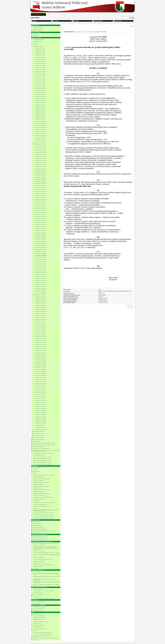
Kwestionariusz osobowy (39, 566)
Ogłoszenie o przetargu (38, 477)
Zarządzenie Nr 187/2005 (40, 291)
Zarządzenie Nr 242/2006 (40, 400)
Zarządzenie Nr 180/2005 (40, 276)
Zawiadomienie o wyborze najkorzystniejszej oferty (44, 503)
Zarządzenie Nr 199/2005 (40, 316)
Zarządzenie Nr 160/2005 (40, 239)
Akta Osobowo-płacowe (38, 627)
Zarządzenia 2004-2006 (39, 47)
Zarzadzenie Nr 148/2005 (40, 216)
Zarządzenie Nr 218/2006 (40, 351)
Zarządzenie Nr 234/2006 (40, 384)
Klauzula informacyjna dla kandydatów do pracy (43, 565)
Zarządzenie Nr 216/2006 (40, 347)
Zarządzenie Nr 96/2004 (40, 113)
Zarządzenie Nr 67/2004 (40, 61)
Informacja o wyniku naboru (39, 545)
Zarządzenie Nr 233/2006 (40, 382)
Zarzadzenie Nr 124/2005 (40, 171)
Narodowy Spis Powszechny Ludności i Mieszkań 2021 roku (46, 638)
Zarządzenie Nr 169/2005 (40, 254)
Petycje (35, 640)
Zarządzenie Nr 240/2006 (40, 396)
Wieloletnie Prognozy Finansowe (40, 529)
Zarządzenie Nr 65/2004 (40, 59)
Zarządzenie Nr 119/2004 (40, 161)
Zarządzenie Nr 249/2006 (40, 415)
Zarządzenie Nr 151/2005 (40, 223)
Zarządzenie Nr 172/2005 (40, 260)
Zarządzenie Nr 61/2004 (40, 51)
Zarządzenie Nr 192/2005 (40, 301)
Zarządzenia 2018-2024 (39, 438)
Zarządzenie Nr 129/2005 (40, 181)
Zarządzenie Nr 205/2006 (40, 328)
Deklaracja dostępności (38, 614)
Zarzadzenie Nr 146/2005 (40, 212)
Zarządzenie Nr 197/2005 (40, 311)
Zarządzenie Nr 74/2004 (40, 74)
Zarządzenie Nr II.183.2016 (41, 429)
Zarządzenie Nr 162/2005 (40, 243)
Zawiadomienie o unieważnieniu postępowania (43, 497)
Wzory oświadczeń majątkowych (40, 540)
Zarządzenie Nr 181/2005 (40, 278)
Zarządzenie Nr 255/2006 (40, 427)
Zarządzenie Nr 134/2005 (40, 192)
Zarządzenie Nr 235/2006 (40, 386)
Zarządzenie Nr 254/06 (40, 425)
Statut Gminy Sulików (38, 41)
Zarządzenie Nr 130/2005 (40, 183)
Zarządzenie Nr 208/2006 (40, 332)
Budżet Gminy (36, 522)
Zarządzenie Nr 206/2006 (40, 330)
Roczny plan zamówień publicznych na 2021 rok (43, 513)
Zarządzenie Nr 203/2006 (40, 324)
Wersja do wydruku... (129, 305)
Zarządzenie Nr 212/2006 (40, 340)
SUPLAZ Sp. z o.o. (37, 596)
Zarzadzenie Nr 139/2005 (40, 200)
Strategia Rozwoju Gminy (39, 39)
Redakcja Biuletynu (37, 623)
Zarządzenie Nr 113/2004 (40, 148)
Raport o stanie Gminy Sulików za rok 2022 (42, 464)
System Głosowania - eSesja (39, 455)
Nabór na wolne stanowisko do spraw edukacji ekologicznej (46, 543)
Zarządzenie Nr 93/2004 (40, 107)
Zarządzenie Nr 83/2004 (40, 88)
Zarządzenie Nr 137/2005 (40, 198)
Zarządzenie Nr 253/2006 (40, 423)
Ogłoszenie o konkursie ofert (39, 495)
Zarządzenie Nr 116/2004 (40, 154)
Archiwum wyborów (38, 572)
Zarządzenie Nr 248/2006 (40, 413)
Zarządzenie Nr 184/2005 (40, 285)
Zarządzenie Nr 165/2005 (40, 245)
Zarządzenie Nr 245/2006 (40, 407)
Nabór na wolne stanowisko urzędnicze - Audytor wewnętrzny (46, 553)
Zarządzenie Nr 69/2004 (40, 65)
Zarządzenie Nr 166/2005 (40, 247)
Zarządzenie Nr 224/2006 (40, 363)
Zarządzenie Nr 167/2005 (40, 249)
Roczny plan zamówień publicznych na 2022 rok (43, 515)
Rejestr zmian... (130, 307)
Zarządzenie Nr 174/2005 (40, 264)
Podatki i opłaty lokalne (38, 439)
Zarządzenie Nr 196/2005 (40, 309)
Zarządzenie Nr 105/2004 (40, 132)
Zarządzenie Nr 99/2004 (40, 119)
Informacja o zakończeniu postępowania (42, 479)
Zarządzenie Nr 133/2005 (40, 189)
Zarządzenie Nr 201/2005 (40, 320)
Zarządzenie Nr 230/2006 (40, 376)
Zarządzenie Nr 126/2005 (40, 175)
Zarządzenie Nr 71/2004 (40, 70)
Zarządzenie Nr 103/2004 (40, 127)
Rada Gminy (36, 36)
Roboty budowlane (37, 468)
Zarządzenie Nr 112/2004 (40, 146)
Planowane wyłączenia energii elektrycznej (42, 632)
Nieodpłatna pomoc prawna (39, 618)
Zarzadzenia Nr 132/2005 (40, 187)
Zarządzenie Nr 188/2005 (40, 293)
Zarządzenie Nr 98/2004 (40, 117)
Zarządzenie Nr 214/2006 (40, 342)
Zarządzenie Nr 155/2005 (40, 231)
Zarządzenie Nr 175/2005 (40, 266)
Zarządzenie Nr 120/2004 (40, 163)
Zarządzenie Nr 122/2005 (40, 167)
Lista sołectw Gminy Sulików (39, 602)
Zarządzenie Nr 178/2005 (40, 272)
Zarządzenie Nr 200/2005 (40, 318)
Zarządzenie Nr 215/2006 (40, 345)
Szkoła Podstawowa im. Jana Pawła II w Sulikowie (44, 591)
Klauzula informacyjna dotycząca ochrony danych (44, 453)
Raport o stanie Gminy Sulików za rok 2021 (42, 462)
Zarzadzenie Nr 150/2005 (40, 220)
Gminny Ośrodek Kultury (39, 589)
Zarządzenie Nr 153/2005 (40, 227)
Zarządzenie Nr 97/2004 (40, 115)
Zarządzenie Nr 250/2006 (40, 417)
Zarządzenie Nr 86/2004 (40, 94)
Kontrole (35, 631)
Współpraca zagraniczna (38, 611)
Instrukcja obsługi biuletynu (39, 625)
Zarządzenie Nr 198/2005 (40, 314)
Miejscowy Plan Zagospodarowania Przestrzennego (44, 443)
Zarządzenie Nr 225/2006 (40, 365)
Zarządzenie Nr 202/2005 (40, 322)
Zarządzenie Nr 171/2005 (40, 258)
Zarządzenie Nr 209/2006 (40, 334)
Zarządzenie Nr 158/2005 (40, 235)
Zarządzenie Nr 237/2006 (40, 390)
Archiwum (36, 568)
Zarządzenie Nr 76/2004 (40, 78)
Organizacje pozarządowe (39, 609)
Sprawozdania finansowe (38, 527)
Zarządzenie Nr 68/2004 (40, 63)
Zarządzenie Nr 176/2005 (40, 268)
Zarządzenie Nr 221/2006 (40, 357)
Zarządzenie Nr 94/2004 (40, 109)
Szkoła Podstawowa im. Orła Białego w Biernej (43, 598)
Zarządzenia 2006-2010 (39, 431)
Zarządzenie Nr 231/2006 (40, 378)
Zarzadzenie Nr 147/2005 (40, 214)
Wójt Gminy (36, 34)
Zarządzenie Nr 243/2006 (40, 402)
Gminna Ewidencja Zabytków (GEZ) (41, 636)
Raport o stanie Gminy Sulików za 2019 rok (42, 459)
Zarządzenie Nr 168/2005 (40, 251)
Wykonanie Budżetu (38, 524)
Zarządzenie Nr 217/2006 (40, 349)
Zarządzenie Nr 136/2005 (40, 196)
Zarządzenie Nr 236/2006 (40, 388)
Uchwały (35, 43)
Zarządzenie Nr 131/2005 (40, 185)
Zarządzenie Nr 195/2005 (40, 307)
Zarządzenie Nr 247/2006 (40, 411)
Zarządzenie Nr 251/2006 (40, 419)
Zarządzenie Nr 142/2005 (40, 204)
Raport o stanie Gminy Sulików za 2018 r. (42, 457)
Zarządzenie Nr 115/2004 (40, 152)
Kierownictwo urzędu (38, 31)
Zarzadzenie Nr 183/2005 (40, 282)
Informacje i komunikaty (38, 447)
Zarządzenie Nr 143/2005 (40, 206)
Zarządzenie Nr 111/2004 (40, 144)
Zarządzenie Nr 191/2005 (40, 299)
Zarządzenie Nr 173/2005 (40, 262)
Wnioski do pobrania (38, 620)
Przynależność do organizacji (39, 607)
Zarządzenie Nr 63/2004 (40, 55)
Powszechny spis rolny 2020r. (40, 616)
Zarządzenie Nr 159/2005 (40, 237)
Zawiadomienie (37, 501)
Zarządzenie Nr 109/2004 (40, 140)
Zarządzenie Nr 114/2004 (40, 150)
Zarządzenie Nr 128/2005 (40, 179)
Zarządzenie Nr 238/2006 (40, 392)
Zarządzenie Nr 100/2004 (40, 121)
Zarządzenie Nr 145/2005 (40, 210)
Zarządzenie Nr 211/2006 (40, 338)
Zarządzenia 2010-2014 (39, 433)
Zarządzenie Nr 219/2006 (40, 353)
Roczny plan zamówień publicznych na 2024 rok (43, 518)
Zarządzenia (36, 45)
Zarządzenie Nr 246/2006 (40, 409)
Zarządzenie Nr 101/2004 (40, 123)
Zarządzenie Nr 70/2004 (40, 68)
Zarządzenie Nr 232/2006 (40, 380)
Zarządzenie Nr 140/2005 (40, 202)
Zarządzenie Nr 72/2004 (40, 72)
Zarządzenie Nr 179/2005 (40, 274)
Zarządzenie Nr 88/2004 (40, 96)
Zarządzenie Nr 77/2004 (40, 80)
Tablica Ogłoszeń (37, 441)
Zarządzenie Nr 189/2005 (40, 295)
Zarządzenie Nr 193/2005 (40, 303)
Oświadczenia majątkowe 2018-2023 (41, 538)
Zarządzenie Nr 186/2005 (40, 289)
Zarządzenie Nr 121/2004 (40, 165)
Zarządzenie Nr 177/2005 (40, 270)
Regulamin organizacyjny (39, 29)
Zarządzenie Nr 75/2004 (40, 76)
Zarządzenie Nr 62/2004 (40, 53)
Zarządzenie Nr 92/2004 (40, 105)
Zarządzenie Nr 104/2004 (40, 130)
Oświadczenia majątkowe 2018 (40, 536)
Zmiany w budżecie (37, 525)
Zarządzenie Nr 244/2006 (40, 404)
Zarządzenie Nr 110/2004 (40, 142)
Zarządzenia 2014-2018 (39, 435)
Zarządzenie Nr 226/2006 (40, 367)
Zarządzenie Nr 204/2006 (40, 326)
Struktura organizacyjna (38, 27)
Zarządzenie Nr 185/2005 (40, 287)
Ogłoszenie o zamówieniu (39, 484)
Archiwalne (36, 533)
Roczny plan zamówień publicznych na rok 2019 (43, 506)
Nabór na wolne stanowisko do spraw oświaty (43, 559)
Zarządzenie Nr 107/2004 (40, 136)
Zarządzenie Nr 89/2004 (40, 99)
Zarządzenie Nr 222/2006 (40, 359)
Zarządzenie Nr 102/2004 (40, 125)
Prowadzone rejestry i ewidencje (40, 629)
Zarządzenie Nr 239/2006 (40, 394)
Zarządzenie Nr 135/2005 (40, 194)
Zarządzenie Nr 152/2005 (40, 225)
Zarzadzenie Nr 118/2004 (40, 158)
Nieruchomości (36, 471)
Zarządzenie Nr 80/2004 (40, 86)
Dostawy (35, 470)
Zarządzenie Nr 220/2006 (40, 355)
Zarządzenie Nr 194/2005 (40, 305)
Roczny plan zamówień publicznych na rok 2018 (43, 475)
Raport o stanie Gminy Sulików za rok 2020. (43, 461)
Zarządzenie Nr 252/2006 (40, 421)
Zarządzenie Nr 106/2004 (40, 134)
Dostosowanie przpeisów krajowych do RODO (43, 634)
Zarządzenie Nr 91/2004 (40, 103)
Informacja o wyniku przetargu (40, 504)
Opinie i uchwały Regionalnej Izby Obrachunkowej (44, 531)
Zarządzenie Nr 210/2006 (40, 336)
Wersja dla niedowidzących (38, 14)
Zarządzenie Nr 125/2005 (40, 173)
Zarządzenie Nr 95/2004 (40, 111)
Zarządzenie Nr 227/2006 (40, 369)
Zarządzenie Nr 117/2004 (40, 156)
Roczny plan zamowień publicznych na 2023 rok (43, 516)
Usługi (35, 473)
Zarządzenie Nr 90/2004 (40, 101)
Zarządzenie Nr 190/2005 (40, 297)
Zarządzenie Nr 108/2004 (40, 138)
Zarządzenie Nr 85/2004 (40, 92)
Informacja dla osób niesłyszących (40, 621)
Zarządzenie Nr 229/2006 (40, 373)
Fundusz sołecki (37, 603)
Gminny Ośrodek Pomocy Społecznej (41, 595)
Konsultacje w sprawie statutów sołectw (42, 449)
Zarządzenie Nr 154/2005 (40, 229)
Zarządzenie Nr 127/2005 (40, 177)
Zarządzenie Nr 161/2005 (40, 241)
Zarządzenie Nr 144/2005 (40, 208)
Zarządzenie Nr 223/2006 (40, 361)
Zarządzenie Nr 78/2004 (40, 82)
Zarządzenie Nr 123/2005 (40, 169)
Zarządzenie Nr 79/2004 (40, 84)
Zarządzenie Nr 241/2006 (40, 398)
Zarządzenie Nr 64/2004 (40, 57)
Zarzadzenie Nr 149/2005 (40, 218)
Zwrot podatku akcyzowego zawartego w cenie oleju (44, 445)
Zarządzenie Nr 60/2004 (40, 49)
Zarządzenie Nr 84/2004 (40, 90)
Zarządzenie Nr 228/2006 (40, 371)
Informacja (36, 508)
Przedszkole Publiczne (38, 593)
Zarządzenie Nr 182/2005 (40, 280)
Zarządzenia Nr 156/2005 (40, 233)
